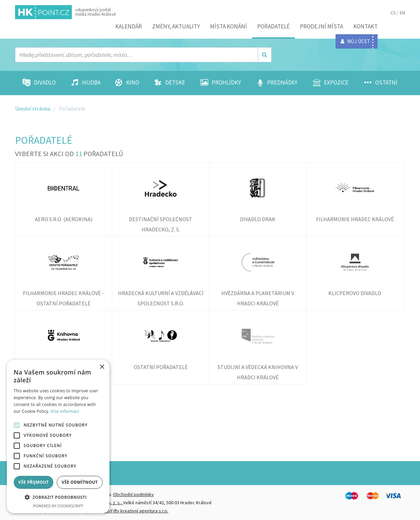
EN (402, 13)
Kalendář (129, 26)
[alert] (58, 436)
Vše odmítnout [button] (80, 482)
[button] (58, 497)
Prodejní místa (321, 26)
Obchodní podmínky (133, 494)
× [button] (102, 367)
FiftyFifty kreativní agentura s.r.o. (135, 511)
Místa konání (228, 26)
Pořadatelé (273, 26)
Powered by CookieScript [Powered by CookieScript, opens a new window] (58, 506)
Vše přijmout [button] (33, 482)
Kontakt (365, 26)
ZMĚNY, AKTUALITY (176, 26)
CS (393, 13)
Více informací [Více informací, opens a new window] (65, 411)
